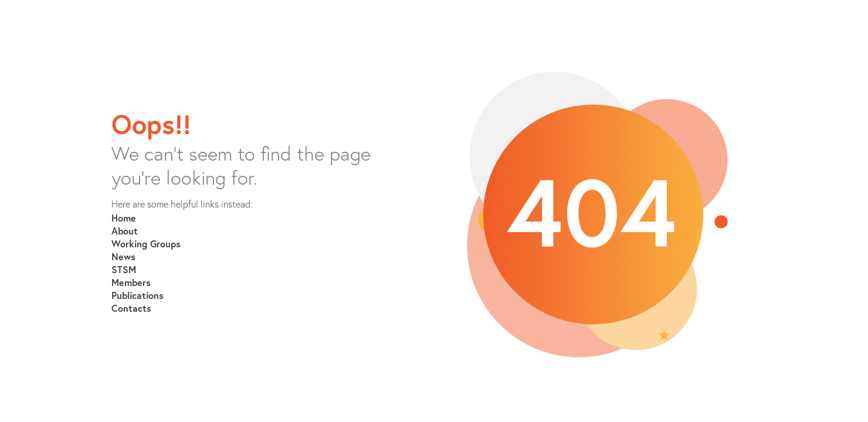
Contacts (131, 308)
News (123, 256)
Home (124, 218)
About (125, 231)
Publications (138, 295)
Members (131, 282)
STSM (124, 269)
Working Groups (146, 244)
